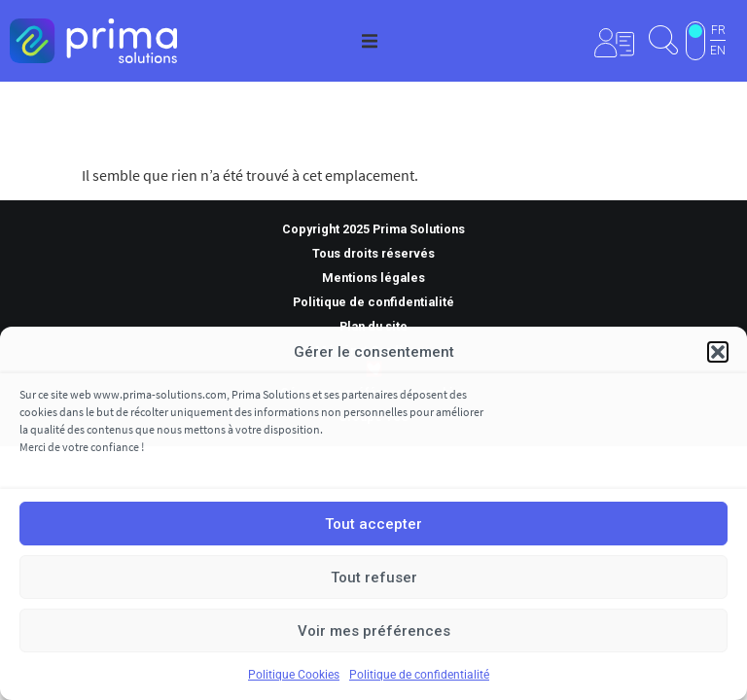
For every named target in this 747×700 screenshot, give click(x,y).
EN (718, 51)
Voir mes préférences (374, 631)
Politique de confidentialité (419, 675)
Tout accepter (373, 524)
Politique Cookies (294, 675)
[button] (718, 352)
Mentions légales (373, 278)
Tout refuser (374, 577)
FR (718, 30)
